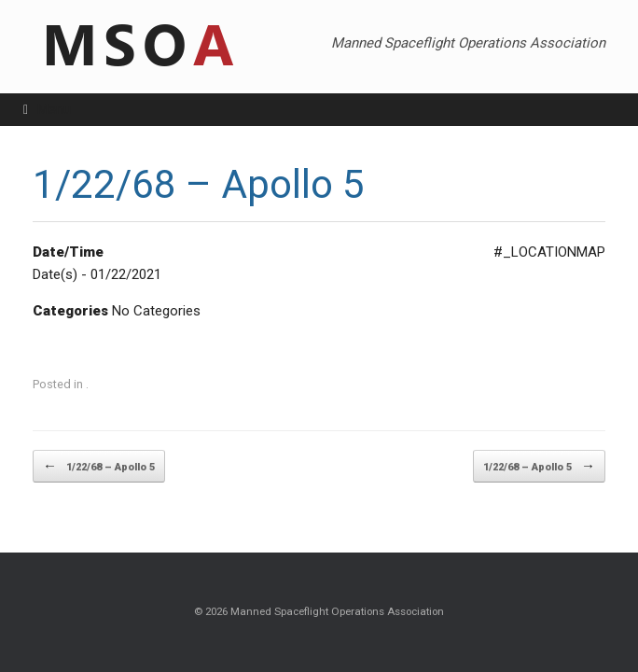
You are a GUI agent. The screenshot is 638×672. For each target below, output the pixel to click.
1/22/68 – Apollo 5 (99, 466)
